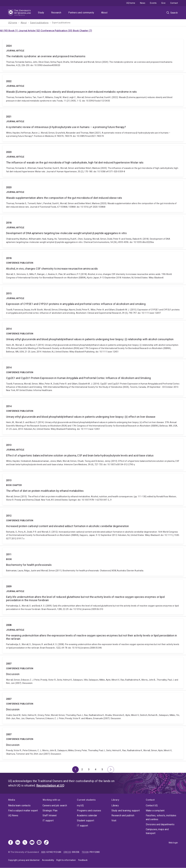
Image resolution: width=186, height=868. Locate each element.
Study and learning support (126, 811)
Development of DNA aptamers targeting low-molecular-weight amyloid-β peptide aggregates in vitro (93, 232)
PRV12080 (95, 852)
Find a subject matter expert (23, 811)
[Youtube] (32, 843)
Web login (173, 843)
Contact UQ (152, 805)
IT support (48, 821)
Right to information (66, 860)
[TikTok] (46, 843)
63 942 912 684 (54, 852)
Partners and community (81, 13)
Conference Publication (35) (57, 31)
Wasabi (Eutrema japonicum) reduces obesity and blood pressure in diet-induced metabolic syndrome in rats (93, 90)
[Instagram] (39, 843)
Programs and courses (89, 811)
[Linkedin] (18, 843)
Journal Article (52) (30, 31)
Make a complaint (155, 811)
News (143, 3)
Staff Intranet (50, 815)
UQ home (131, 3)
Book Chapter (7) (83, 31)
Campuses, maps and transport (157, 831)
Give (163, 3)
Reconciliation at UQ (50, 785)
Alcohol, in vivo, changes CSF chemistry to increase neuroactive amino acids (93, 267)
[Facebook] (11, 843)
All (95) (4, 31)
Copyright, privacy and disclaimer (24, 860)
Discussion (93, 673)
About (104, 13)
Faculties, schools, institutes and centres (161, 817)
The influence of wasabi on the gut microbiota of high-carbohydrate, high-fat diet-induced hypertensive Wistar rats (93, 161)
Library (115, 805)
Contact (174, 3)
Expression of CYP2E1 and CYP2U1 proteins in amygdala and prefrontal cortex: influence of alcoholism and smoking (93, 302)
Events (153, 3)
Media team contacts (19, 805)
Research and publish (123, 815)
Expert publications (39, 23)
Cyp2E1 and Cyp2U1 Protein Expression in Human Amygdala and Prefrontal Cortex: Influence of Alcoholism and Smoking (93, 378)
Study (41, 13)
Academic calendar (87, 815)
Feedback (83, 860)
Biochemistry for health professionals (93, 562)
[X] (25, 843)
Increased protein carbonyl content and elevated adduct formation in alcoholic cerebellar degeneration (93, 526)
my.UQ (80, 805)
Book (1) (14, 31)
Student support (85, 821)
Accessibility (48, 860)
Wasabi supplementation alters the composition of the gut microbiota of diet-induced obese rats (93, 196)
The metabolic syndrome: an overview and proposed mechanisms (93, 55)
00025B (76, 852)
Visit (114, 821)
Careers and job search (55, 805)
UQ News (13, 815)
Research (56, 13)
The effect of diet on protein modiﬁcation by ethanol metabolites (93, 489)
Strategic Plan (50, 811)
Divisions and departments (160, 824)
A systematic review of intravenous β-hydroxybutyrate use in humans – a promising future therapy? (93, 126)
